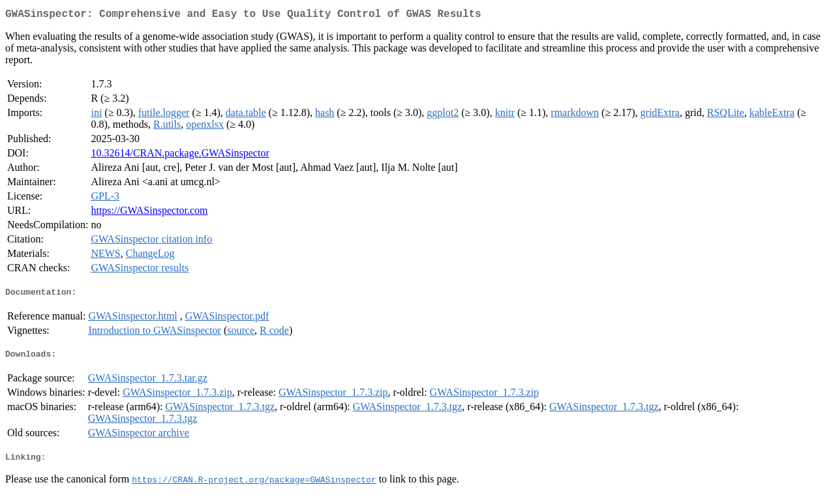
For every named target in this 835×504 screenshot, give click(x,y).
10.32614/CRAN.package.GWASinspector (180, 156)
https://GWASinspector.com (149, 213)
